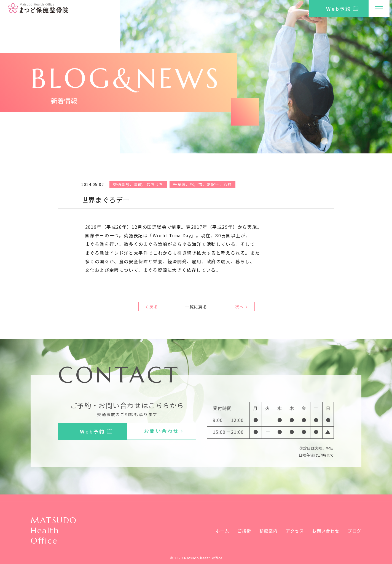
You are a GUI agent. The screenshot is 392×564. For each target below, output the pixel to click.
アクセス (292, 531)
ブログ (354, 531)
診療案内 (264, 531)
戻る (154, 307)
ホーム (216, 531)
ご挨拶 (239, 531)
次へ (238, 307)
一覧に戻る (196, 307)
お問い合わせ (324, 531)
